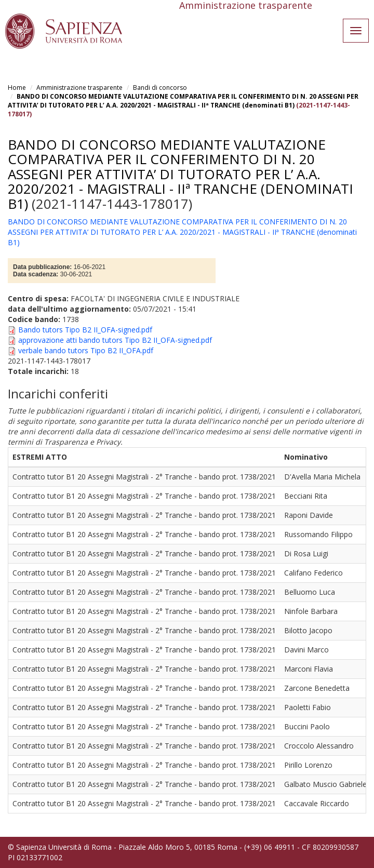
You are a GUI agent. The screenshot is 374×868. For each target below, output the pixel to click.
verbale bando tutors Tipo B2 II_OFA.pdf (86, 350)
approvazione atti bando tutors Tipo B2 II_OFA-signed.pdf (115, 340)
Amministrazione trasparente (79, 88)
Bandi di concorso (160, 88)
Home (17, 88)
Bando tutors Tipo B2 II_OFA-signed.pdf (85, 330)
